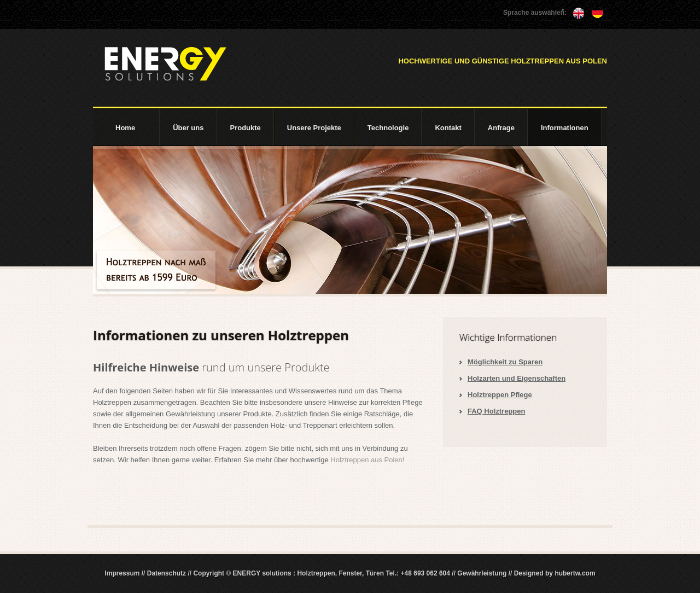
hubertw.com (575, 573)
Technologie (388, 128)
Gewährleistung (482, 573)
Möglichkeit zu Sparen (505, 362)
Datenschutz (167, 573)
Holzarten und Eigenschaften (517, 378)
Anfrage (501, 128)
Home (125, 128)
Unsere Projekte (314, 128)
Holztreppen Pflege (500, 395)
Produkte (245, 128)
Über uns (188, 128)
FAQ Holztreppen (496, 411)
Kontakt (448, 128)
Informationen (565, 128)
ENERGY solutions (165, 64)
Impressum (122, 573)
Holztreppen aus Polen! (367, 460)
